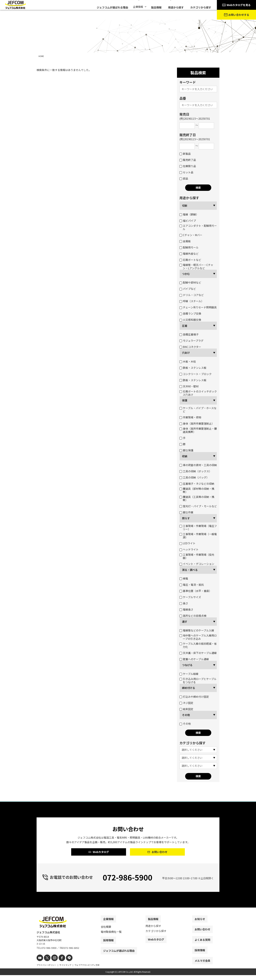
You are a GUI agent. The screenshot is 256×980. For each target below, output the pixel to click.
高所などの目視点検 (193, 616)
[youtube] (39, 963)
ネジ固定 (186, 703)
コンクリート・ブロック (196, 374)
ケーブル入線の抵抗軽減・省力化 (198, 645)
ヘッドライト (189, 549)
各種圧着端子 (189, 334)
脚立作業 (186, 512)
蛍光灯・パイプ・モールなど (198, 506)
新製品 (185, 154)
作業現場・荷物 (190, 417)
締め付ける (189, 688)
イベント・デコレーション (197, 564)
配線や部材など (190, 282)
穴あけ (186, 353)
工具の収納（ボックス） (196, 471)
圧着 (185, 326)
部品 (184, 178)
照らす (186, 518)
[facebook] (59, 963)
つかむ (186, 274)
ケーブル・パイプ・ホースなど (198, 410)
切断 (185, 206)
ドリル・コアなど (192, 295)
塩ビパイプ (188, 221)
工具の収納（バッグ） (194, 477)
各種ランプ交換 (190, 313)
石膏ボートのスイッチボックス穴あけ (198, 393)
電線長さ (186, 609)
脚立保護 (186, 450)
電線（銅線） (189, 214)
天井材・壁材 (189, 386)
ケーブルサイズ (190, 597)
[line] (66, 963)
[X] (46, 963)
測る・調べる (190, 570)
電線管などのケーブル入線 (197, 630)
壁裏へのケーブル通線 (194, 659)
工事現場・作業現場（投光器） (197, 556)
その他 (186, 715)
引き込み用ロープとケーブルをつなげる (198, 680)
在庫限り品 (188, 166)
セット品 (186, 172)
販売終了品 (188, 160)
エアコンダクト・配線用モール (198, 227)
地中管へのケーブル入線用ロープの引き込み (198, 637)
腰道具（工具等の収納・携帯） (197, 498)
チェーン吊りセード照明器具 (198, 307)
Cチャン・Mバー (191, 235)
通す (185, 621)
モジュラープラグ (191, 341)
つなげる (187, 665)
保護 (185, 400)
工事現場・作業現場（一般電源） (198, 536)
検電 (184, 578)
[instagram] (52, 963)
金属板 (185, 241)
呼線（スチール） (192, 301)
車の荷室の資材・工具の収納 (198, 465)
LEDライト (187, 543)
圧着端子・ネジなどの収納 (197, 484)
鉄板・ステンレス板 (193, 368)
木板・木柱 (188, 361)
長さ (184, 603)
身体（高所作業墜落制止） (197, 423)
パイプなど (188, 289)
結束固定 (186, 709)
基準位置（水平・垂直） (196, 591)
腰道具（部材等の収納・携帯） (197, 490)
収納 (185, 456)
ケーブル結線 (189, 674)
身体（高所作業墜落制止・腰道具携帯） (198, 430)
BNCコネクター (190, 347)
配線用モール (189, 247)
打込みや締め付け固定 (194, 697)
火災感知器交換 (190, 320)
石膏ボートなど (190, 260)
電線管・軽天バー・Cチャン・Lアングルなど (196, 266)
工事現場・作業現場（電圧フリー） (198, 527)
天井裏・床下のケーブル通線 (198, 653)
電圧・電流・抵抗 (192, 585)
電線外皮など (189, 254)
